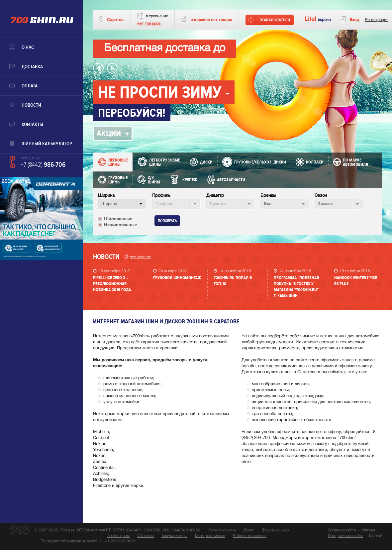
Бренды (268, 196)
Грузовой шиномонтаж (177, 278)
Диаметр (215, 196)
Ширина (106, 196)
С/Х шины (145, 536)
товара (211, 20)
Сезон (321, 196)
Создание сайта (342, 530)
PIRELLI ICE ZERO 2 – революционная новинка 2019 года (112, 284)
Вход (354, 20)
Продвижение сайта (345, 536)
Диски (249, 530)
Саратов (115, 20)
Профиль (161, 196)
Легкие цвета (119, 536)
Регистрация (377, 20)
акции (109, 134)
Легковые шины (222, 530)
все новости (138, 257)
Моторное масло (210, 536)
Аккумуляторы (174, 536)
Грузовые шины (275, 530)
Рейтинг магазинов (250, 536)
